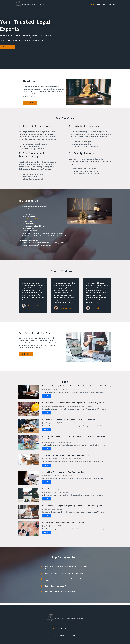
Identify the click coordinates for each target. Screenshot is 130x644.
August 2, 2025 (55, 493)
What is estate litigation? (57, 588)
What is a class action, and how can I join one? (65, 575)
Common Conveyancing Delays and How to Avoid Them (64, 489)
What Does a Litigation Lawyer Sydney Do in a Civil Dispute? (69, 420)
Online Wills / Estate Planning (73, 459)
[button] (65, 568)
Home (92, 4)
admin (47, 389)
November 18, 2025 (56, 406)
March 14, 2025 (55, 509)
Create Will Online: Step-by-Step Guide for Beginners (65, 456)
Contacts (112, 4)
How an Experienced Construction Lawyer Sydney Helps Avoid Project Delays (75, 403)
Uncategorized (69, 476)
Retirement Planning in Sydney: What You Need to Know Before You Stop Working (76, 386)
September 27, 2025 (57, 459)
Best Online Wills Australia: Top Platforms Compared (65, 472)
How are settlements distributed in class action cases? (64, 582)
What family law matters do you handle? (63, 593)
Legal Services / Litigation (72, 389)
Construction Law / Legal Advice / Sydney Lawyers (78, 406)
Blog (105, 4)
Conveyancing (67, 442)
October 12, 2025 (56, 442)
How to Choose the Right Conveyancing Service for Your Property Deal (72, 506)
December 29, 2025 (56, 389)
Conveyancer (66, 493)
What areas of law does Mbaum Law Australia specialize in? (65, 567)
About (99, 4)
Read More (47, 396)
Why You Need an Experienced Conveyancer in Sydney (64, 523)
